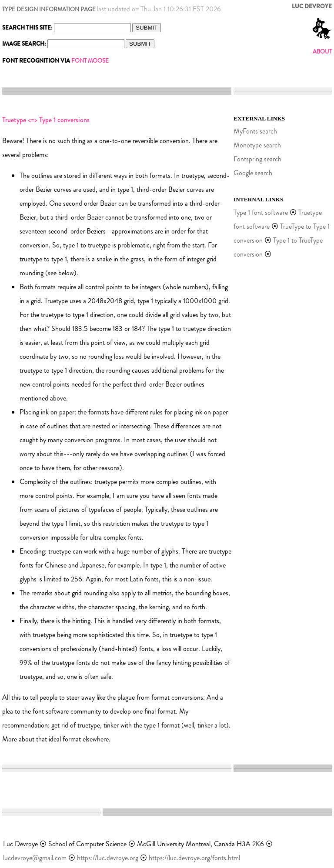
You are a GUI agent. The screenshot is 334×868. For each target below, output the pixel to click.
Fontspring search (257, 159)
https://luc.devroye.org (108, 858)
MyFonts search (255, 131)
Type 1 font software (261, 212)
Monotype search (257, 145)
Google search (253, 173)
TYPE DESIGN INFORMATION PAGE (49, 9)
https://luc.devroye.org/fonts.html (194, 858)
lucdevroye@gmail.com (35, 858)
